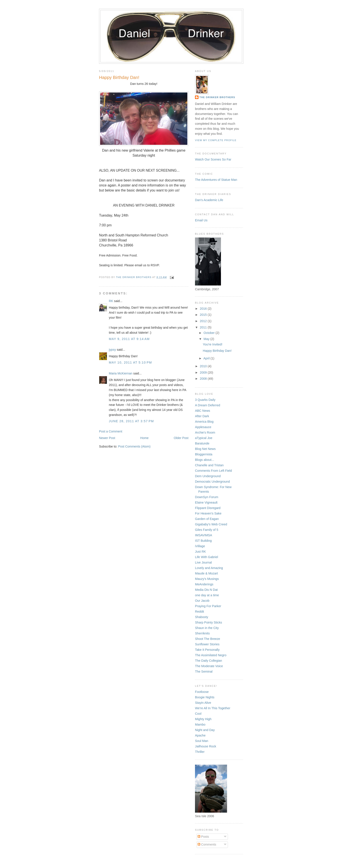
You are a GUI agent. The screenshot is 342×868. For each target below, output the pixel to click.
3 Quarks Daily (205, 400)
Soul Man (202, 741)
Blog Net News (205, 449)
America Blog (204, 422)
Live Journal (203, 562)
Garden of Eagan (207, 519)
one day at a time (207, 595)
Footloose (202, 692)
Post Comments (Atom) (134, 446)
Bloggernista (204, 454)
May (207, 339)
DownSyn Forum (207, 497)
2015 (204, 315)
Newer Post (107, 438)
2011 (204, 327)
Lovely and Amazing (209, 568)
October (209, 333)
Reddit (199, 612)
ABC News (203, 411)
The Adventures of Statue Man (216, 180)
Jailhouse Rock (206, 746)
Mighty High (203, 719)
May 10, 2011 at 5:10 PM (130, 362)
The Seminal (204, 672)
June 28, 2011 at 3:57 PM (131, 421)
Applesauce (203, 427)
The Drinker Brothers (217, 97)
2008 (204, 379)
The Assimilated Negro (211, 655)
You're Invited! (213, 344)
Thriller (200, 752)
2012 (204, 321)
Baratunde (202, 443)
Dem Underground (208, 476)
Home (144, 438)
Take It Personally (207, 650)
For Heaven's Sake (208, 513)
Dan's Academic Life (209, 200)
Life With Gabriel (207, 557)
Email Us (201, 220)
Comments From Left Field (213, 471)
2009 (204, 372)
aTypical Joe (204, 438)
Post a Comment (111, 431)
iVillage (200, 546)
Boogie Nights (205, 697)
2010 (204, 366)
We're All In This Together (213, 708)
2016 (204, 309)
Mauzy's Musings (207, 579)
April (207, 358)
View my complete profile (216, 140)
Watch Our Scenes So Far (213, 159)
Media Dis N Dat (206, 590)
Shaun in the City (207, 628)
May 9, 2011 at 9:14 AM (129, 339)
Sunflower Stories (207, 644)
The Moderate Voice (209, 666)
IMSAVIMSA (203, 535)
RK (111, 301)
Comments (207, 844)
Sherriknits (202, 633)
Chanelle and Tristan (209, 465)
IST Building (203, 541)
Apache (200, 735)
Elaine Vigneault (206, 502)
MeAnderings (204, 584)
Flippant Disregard (208, 508)
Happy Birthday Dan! (217, 351)
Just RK (200, 552)
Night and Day (205, 730)
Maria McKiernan (121, 373)
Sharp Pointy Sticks (209, 622)
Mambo (200, 724)
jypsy (112, 350)
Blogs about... (204, 460)
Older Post (181, 438)
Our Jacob (202, 601)
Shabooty (202, 617)
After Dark (202, 416)
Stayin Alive (203, 703)
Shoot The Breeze (208, 639)
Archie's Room (205, 432)
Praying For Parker (208, 606)
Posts (203, 837)
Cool (198, 714)
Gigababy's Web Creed (211, 524)
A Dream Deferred (208, 405)
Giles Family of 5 (207, 530)
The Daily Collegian (209, 661)
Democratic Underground (212, 482)
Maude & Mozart (206, 573)
